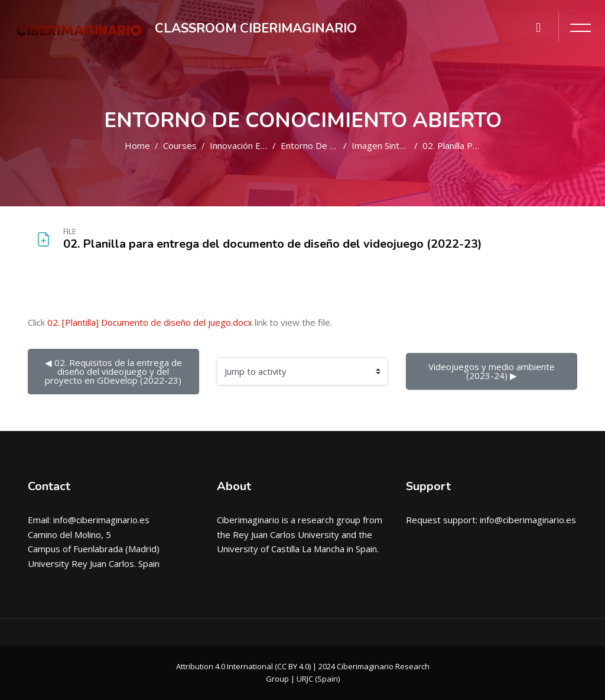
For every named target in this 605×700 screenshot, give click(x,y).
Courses (180, 145)
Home (137, 145)
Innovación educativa (252, 145)
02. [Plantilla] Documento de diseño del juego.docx (150, 322)
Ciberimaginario (248, 520)
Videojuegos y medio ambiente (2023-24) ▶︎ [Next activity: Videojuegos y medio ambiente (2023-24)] (493, 371)
